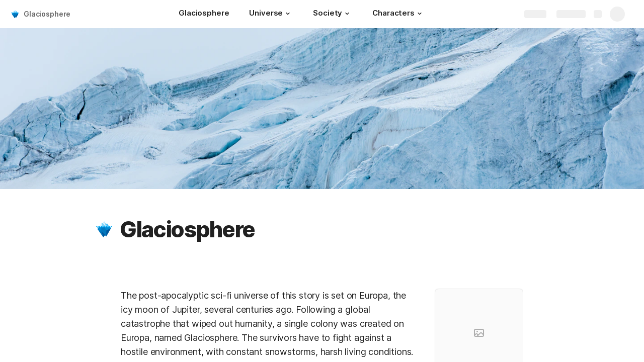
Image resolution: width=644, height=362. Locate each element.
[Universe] (271, 14)
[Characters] (398, 14)
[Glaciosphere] (204, 14)
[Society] (333, 14)
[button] (288, 14)
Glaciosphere (47, 14)
